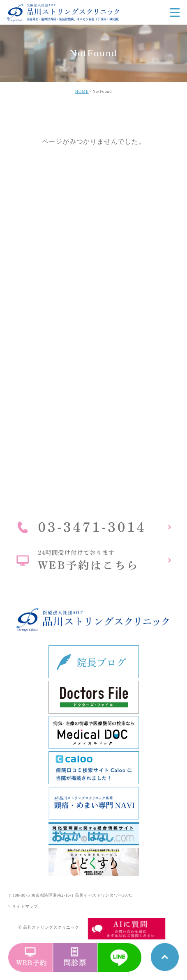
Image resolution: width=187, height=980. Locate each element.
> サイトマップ (23, 906)
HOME (82, 91)
